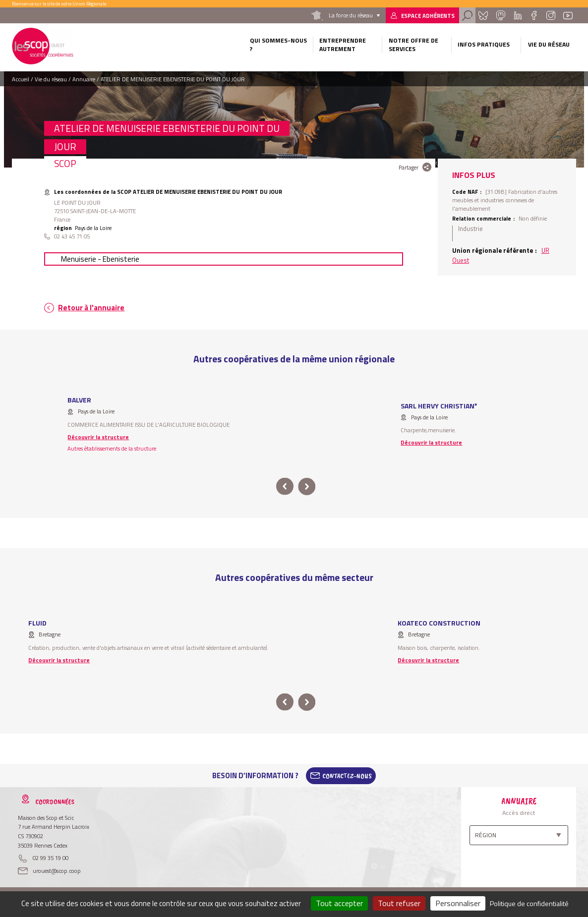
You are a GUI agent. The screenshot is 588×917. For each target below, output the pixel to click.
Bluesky (483, 15)
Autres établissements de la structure (112, 448)
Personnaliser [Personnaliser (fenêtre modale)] (458, 903)
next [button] (307, 487)
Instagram (550, 15)
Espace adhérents (428, 16)
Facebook (534, 15)
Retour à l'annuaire (91, 308)
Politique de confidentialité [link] (529, 903)
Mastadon (501, 15)
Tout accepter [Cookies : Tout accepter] (339, 903)
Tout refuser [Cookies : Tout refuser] (399, 903)
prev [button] (285, 487)
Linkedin (518, 15)
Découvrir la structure (98, 437)
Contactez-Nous (347, 776)
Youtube (568, 15)
